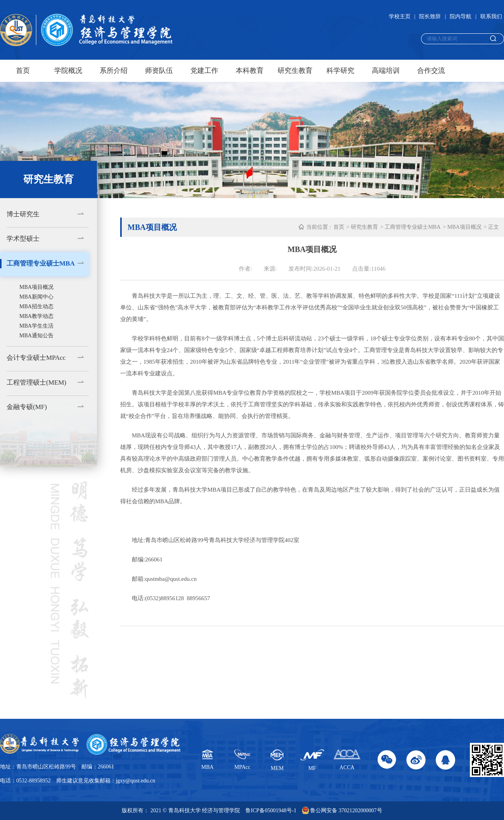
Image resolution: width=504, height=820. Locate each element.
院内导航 (461, 16)
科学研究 (340, 71)
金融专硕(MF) (27, 407)
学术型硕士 (23, 239)
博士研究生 (23, 214)
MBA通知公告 (36, 336)
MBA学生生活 (36, 326)
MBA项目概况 (36, 287)
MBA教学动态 (36, 316)
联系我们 (491, 16)
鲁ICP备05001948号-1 (271, 811)
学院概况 (68, 71)
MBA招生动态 (36, 306)
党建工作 (204, 71)
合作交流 (431, 71)
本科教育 (250, 71)
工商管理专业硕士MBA (41, 263)
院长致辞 (430, 16)
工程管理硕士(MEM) (36, 382)
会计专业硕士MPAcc (36, 358)
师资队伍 (159, 71)
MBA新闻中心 (36, 297)
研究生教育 (295, 71)
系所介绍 (114, 71)
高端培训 (386, 71)
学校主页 (400, 16)
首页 (23, 71)
